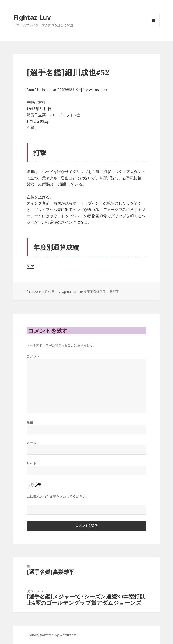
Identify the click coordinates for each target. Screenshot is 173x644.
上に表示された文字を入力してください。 (58, 496)
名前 (30, 422)
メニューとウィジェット (153, 27)
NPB (30, 266)
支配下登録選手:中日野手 (101, 292)
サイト (32, 463)
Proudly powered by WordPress (52, 635)
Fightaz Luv (32, 17)
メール (32, 443)
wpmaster (98, 90)
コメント (33, 356)
